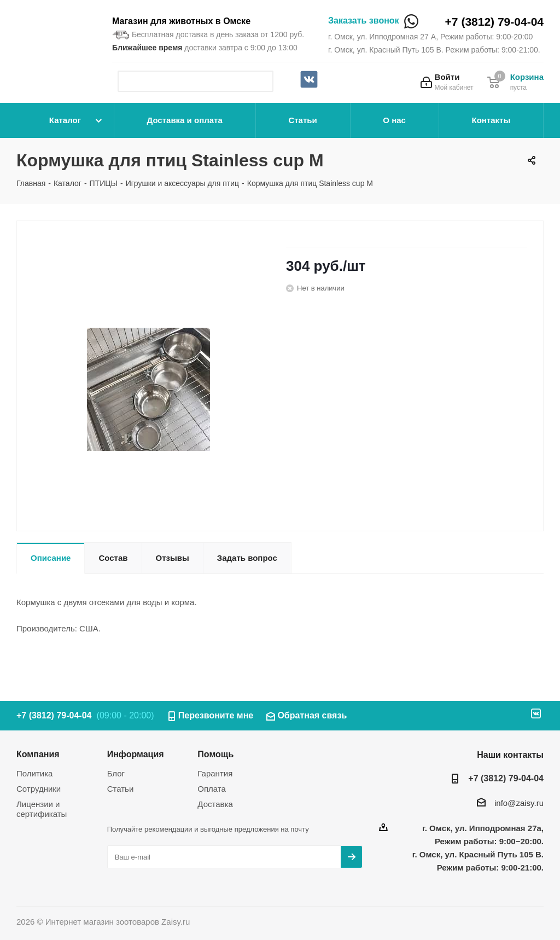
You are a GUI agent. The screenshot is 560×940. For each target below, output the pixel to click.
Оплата (212, 789)
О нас (394, 120)
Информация (136, 754)
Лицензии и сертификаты (42, 809)
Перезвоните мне (216, 715)
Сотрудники (39, 789)
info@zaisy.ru (519, 803)
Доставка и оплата (185, 120)
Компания (38, 754)
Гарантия (215, 773)
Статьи (302, 120)
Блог (116, 773)
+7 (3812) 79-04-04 (494, 22)
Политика (34, 773)
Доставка (215, 804)
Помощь (215, 754)
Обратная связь (312, 715)
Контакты (491, 120)
